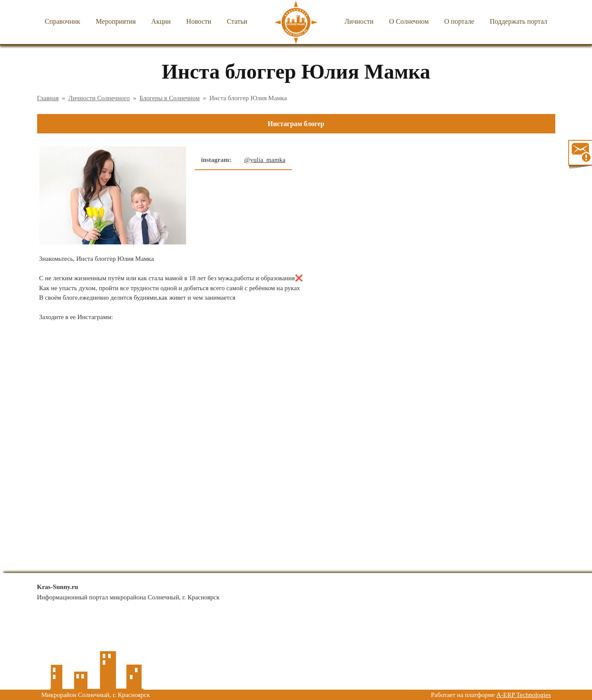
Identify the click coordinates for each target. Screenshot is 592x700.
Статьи (237, 21)
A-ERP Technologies (523, 695)
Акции (161, 21)
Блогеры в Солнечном (170, 98)
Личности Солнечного (99, 98)
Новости (199, 21)
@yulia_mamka (265, 160)
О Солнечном (409, 21)
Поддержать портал (518, 21)
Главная (48, 98)
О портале (459, 21)
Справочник (63, 21)
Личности (359, 21)
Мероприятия (116, 21)
